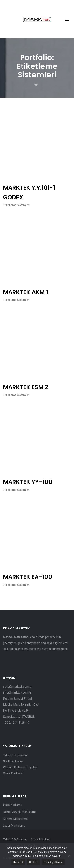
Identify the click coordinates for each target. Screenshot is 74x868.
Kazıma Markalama (15, 819)
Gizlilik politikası (53, 862)
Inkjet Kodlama (13, 805)
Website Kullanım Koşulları (20, 767)
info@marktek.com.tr (17, 693)
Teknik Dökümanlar (15, 755)
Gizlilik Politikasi (13, 761)
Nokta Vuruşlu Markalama (20, 812)
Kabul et (18, 862)
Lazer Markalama (14, 826)
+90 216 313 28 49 (16, 723)
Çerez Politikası (13, 773)
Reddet (33, 862)
